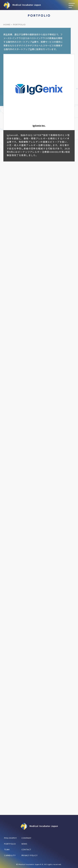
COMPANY (26, 838)
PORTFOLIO (10, 844)
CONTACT (26, 849)
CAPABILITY (10, 855)
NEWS (24, 844)
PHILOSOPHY (10, 838)
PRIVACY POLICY (30, 855)
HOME (7, 25)
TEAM (7, 849)
